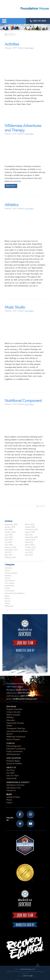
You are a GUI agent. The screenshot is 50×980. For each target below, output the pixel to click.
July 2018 (8, 542)
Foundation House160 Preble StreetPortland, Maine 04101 (17, 687)
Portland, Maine (13, 761)
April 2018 (9, 545)
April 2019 (9, 540)
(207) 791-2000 (27, 696)
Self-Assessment (13, 754)
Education (11, 720)
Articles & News (11, 573)
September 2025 (11, 525)
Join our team (25, 643)
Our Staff (10, 773)
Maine (7, 596)
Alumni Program (13, 740)
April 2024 (9, 530)
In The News (10, 591)
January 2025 (10, 527)
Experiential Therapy (15, 723)
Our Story (11, 770)
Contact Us (11, 791)
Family (7, 588)
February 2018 (10, 548)
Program (11, 707)
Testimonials (11, 779)
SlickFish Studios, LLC (28, 969)
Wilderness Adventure (16, 737)
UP (38, 967)
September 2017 (11, 550)
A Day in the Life (13, 712)
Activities (12, 45)
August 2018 (30, 540)
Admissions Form (14, 788)
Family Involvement (15, 752)
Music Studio (15, 308)
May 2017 (9, 555)
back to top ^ (41, 506)
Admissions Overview (15, 785)
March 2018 (30, 545)
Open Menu (4, 21)
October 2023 (10, 532)
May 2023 (29, 535)
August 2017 (30, 550)
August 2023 (30, 532)
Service (7, 601)
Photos (7, 599)
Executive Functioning (16, 749)
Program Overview (14, 709)
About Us (11, 768)
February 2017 (10, 558)
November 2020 (31, 537)
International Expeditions (15, 593)
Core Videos (29, 48)
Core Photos (10, 581)
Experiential (9, 586)
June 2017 (29, 553)
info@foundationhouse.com (25, 699)
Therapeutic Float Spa (16, 729)
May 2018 (29, 542)
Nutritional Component (23, 401)
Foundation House (29, 8)
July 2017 (8, 553)
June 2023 (9, 535)
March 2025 (30, 525)
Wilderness (9, 606)
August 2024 (30, 527)
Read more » (11, 186)
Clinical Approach (14, 746)
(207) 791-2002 (38, 21)
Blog (9, 795)
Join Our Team (13, 776)
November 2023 (31, 530)
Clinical (7, 578)
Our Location (14, 758)
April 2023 (9, 537)
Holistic (9, 726)
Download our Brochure (25, 628)
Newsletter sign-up (25, 650)
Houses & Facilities (14, 764)
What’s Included (13, 715)
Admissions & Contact (18, 783)
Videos (7, 604)
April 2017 (29, 555)
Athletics (12, 205)
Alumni (7, 571)
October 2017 (31, 548)
